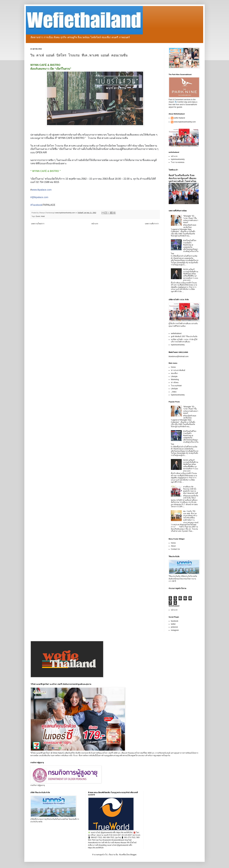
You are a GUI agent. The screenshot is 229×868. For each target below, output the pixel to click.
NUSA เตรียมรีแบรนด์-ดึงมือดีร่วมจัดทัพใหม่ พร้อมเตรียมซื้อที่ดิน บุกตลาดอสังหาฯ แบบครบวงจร (191, 275)
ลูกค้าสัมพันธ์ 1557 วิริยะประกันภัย (184, 336)
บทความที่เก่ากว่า (152, 224)
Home (173, 367)
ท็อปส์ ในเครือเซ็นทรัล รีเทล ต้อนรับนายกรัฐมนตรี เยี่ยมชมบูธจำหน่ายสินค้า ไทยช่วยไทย (182, 178)
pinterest (174, 627)
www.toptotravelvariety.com (185, 122)
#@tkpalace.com (39, 197)
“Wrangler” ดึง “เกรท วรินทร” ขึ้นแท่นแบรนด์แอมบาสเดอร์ (191, 219)
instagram (175, 630)
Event (38, 216)
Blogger (133, 855)
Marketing (175, 379)
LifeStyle (174, 389)
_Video (174, 392)
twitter (173, 624)
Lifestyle (174, 376)
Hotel (43, 216)
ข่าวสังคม (175, 382)
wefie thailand (179, 118)
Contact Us (175, 549)
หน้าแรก (95, 224)
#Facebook (36, 205)
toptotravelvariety (178, 159)
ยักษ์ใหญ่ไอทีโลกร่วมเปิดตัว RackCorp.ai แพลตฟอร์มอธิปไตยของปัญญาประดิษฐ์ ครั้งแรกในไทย (185, 247)
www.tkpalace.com (42, 190)
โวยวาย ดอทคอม (178, 162)
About (173, 546)
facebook (175, 621)
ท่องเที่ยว (174, 373)
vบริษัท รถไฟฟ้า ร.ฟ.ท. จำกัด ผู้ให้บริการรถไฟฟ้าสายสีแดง (184, 341)
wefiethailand (176, 333)
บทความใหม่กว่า (38, 224)
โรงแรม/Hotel (176, 386)
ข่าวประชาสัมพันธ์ (178, 370)
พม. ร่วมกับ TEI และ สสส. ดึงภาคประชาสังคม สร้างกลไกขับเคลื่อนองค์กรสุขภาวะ (190, 516)
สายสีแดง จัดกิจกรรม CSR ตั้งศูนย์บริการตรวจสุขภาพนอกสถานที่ (190, 490)
